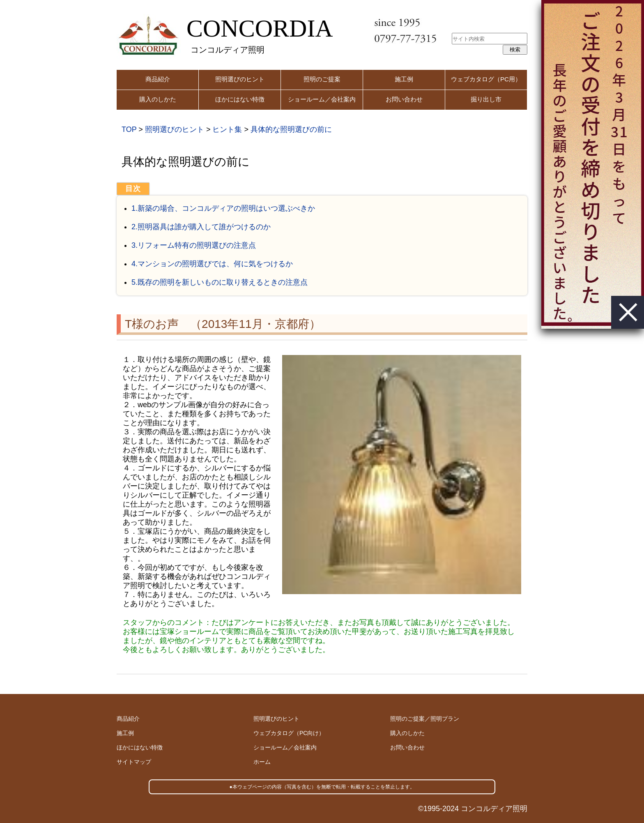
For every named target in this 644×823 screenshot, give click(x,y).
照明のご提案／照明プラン (425, 719)
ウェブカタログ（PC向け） (289, 733)
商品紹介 (158, 79)
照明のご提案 (322, 79)
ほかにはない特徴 (240, 99)
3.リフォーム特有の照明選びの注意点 (194, 245)
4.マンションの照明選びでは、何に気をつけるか (212, 264)
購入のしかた (158, 99)
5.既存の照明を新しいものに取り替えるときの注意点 (220, 282)
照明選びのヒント (240, 79)
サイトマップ (134, 762)
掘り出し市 (486, 99)
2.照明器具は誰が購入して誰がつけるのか (201, 227)
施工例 (404, 79)
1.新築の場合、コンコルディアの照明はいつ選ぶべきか (223, 208)
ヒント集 (227, 129)
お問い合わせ (404, 99)
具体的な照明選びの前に (291, 129)
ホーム (262, 762)
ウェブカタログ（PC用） (486, 79)
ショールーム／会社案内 (322, 99)
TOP (129, 129)
